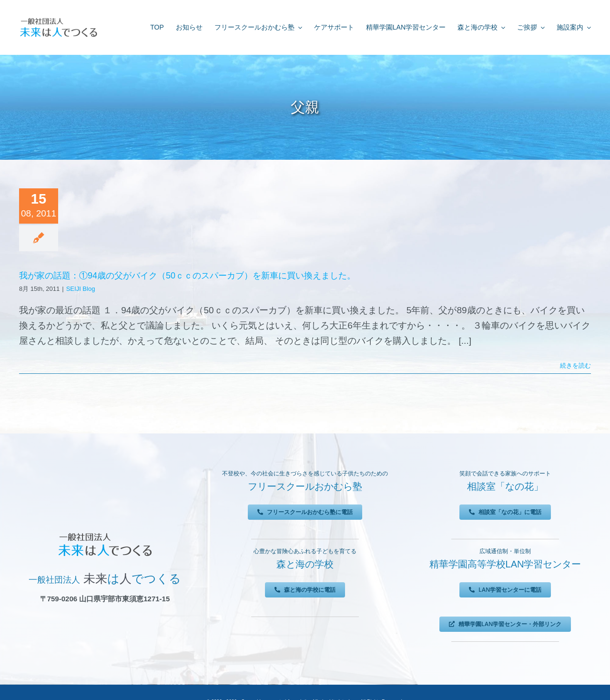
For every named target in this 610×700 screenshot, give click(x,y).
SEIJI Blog (81, 289)
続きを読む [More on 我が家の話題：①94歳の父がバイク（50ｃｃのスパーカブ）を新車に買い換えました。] (575, 365)
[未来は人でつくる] (58, 20)
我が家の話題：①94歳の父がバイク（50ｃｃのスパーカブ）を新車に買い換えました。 (187, 276)
